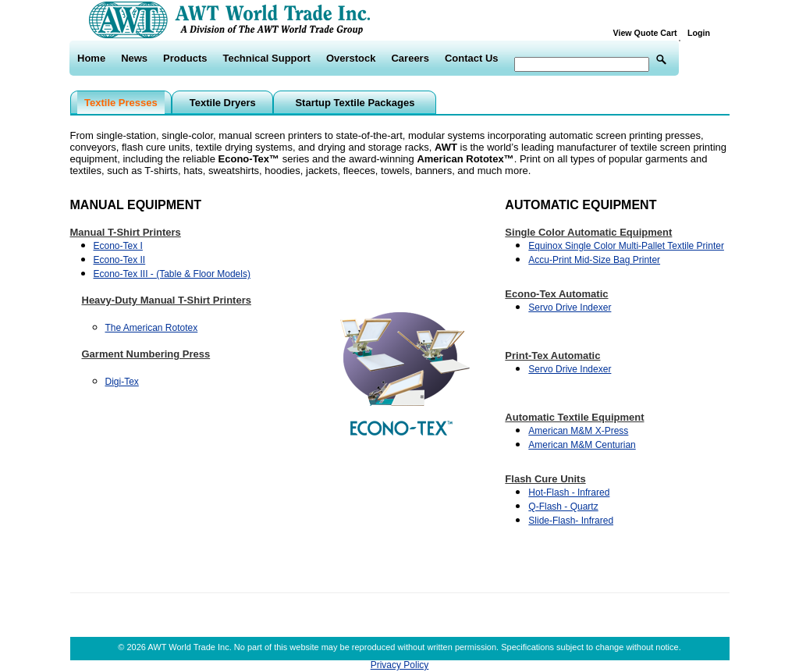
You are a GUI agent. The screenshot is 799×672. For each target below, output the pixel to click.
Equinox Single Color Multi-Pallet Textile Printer (626, 246)
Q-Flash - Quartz (563, 507)
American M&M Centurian (582, 445)
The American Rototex (152, 328)
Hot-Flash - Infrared (569, 492)
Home (91, 58)
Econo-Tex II (120, 260)
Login (699, 33)
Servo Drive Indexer (570, 308)
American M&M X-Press (578, 431)
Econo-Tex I (118, 246)
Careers (410, 58)
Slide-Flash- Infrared (571, 521)
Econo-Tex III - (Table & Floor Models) (172, 274)
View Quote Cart (649, 33)
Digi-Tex (122, 382)
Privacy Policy (400, 665)
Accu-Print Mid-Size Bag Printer (594, 260)
